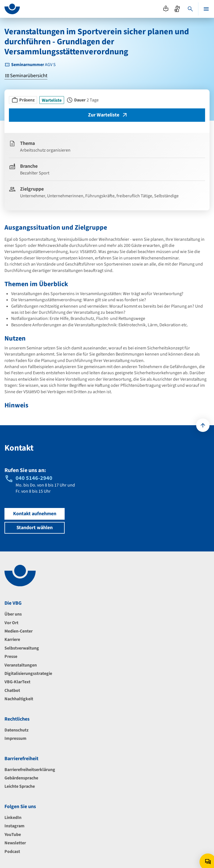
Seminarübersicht (26, 76)
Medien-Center (19, 631)
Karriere (12, 640)
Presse (11, 657)
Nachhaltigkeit (19, 699)
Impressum (15, 738)
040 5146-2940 (34, 478)
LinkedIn (13, 818)
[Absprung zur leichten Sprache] (166, 9)
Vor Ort (11, 623)
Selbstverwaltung (22, 648)
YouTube (13, 835)
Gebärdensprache (21, 778)
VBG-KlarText (17, 682)
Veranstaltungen (21, 665)
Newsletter (15, 843)
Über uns (13, 614)
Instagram (14, 826)
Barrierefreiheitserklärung (30, 770)
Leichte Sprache (20, 786)
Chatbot (12, 690)
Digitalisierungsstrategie (28, 674)
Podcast (12, 852)
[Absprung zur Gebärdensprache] (177, 9)
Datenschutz (16, 730)
